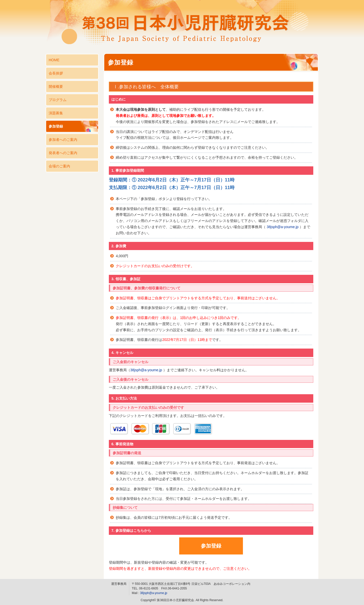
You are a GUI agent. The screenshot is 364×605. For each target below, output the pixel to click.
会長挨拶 (56, 73)
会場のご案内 (59, 166)
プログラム (58, 100)
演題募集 (56, 113)
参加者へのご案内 (63, 140)
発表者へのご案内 (63, 153)
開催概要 (56, 87)
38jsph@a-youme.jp (283, 227)
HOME (54, 60)
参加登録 (56, 126)
